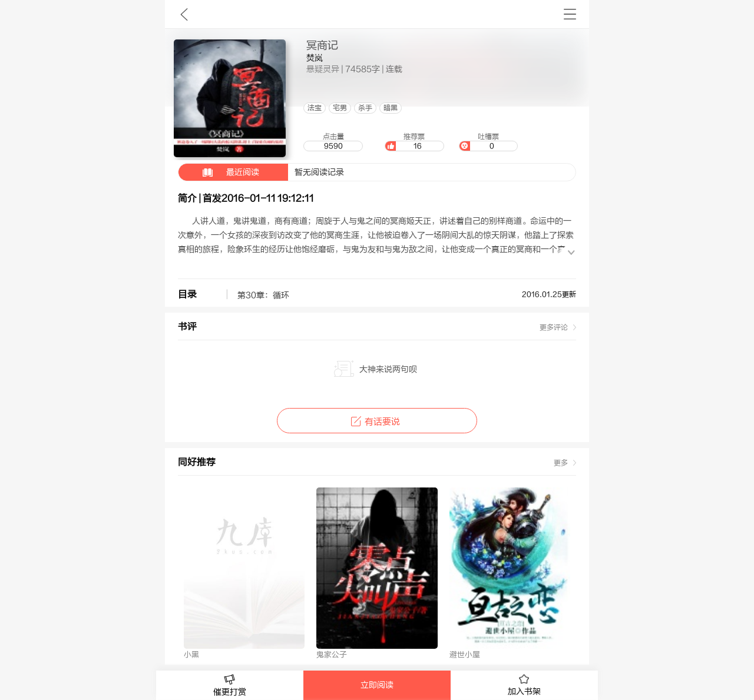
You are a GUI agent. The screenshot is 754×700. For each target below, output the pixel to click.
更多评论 (554, 327)
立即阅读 (377, 685)
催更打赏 (230, 686)
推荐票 (414, 142)
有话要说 (377, 422)
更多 (561, 463)
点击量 (333, 142)
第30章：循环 (263, 296)
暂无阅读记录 (261, 172)
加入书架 (524, 685)
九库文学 (184, 14)
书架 (570, 14)
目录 (187, 294)
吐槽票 (488, 142)
